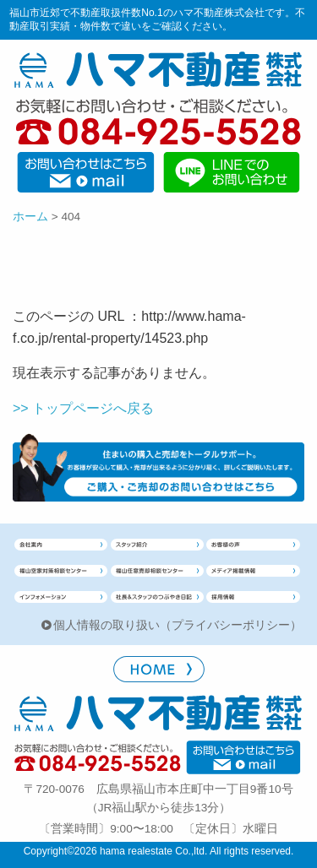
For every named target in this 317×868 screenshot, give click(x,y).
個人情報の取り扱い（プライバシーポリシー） (178, 625)
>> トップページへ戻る (83, 408)
